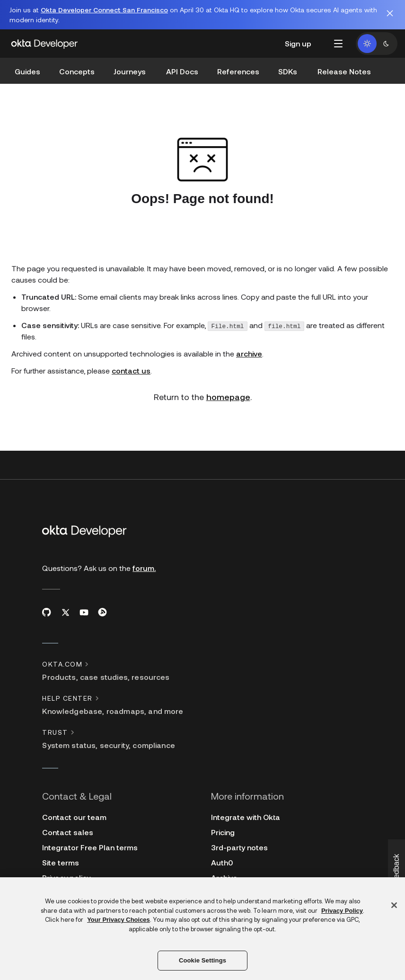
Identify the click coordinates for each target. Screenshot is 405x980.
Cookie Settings (202, 960)
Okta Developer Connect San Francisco (104, 10)
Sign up (298, 43)
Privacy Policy (342, 911)
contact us (131, 370)
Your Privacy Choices (119, 920)
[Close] (394, 905)
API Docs (182, 71)
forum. (144, 568)
